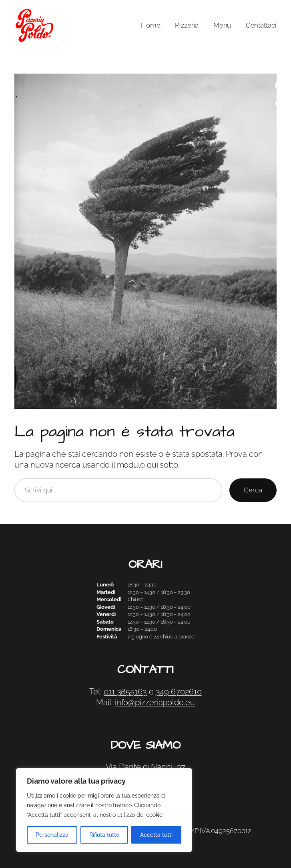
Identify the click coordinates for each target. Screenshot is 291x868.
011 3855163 (125, 692)
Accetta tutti (156, 835)
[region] (104, 810)
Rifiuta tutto (104, 835)
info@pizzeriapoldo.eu (155, 703)
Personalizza (52, 835)
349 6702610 (179, 692)
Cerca (253, 490)
